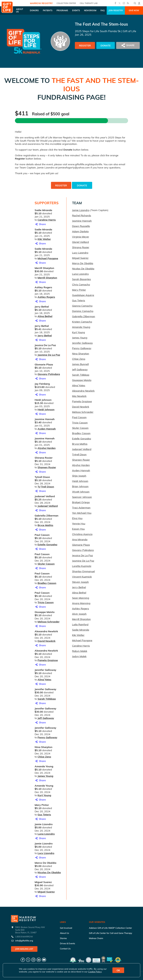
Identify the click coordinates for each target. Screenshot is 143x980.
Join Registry (116, 10)
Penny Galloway (47, 737)
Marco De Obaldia (83, 263)
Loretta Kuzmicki (82, 566)
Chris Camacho (81, 285)
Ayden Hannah (47, 429)
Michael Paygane (48, 258)
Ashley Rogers (46, 297)
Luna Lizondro (46, 834)
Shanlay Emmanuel (83, 571)
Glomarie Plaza (81, 545)
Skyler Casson (46, 564)
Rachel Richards (82, 215)
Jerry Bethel (45, 336)
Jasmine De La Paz (49, 355)
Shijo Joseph (79, 476)
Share (40, 224)
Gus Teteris (44, 815)
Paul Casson (79, 417)
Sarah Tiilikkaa (47, 699)
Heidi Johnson (46, 409)
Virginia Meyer (81, 237)
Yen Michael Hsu (82, 513)
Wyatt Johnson (81, 492)
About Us (64, 933)
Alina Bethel (45, 316)
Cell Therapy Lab (89, 3)
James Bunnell (80, 364)
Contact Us (65, 949)
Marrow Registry (41, 3)
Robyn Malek (80, 651)
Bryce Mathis (45, 525)
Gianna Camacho (82, 306)
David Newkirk (47, 641)
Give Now (134, 10)
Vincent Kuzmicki (82, 577)
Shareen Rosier (47, 467)
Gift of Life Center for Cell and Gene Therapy (111, 933)
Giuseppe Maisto (82, 380)
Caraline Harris (47, 220)
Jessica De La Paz (82, 555)
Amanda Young (81, 327)
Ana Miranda (80, 539)
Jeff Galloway (46, 718)
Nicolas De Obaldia (49, 872)
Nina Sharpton (81, 354)
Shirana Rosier (81, 247)
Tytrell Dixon (79, 454)
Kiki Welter (44, 239)
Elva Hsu (77, 518)
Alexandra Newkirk (83, 391)
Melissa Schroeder (49, 622)
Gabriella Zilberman (84, 316)
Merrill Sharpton (47, 278)
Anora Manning (81, 603)
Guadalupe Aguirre (83, 295)
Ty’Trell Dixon (46, 487)
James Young (45, 776)
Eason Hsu (78, 529)
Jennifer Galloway (82, 343)
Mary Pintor (79, 290)
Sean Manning (81, 598)
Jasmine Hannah (82, 221)
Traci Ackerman (81, 508)
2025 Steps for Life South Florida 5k (98, 31)
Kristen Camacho (82, 322)
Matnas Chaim (96, 938)
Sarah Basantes (81, 279)
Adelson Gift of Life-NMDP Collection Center (110, 928)
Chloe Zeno (44, 757)
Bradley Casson (47, 583)
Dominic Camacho (83, 311)
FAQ (103, 10)
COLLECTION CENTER (66, 3)
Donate (106, 45)
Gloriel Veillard (80, 242)
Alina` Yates (44, 680)
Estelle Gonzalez (47, 545)
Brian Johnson (80, 486)
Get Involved (66, 928)
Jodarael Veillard (48, 506)
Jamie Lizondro (81, 210)
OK (118, 970)
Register (85, 45)
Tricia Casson (46, 602)
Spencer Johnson (82, 497)
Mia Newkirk (79, 396)
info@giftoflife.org (24, 941)
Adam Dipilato (80, 231)
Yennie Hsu (79, 524)
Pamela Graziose (48, 660)
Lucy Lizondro (46, 853)
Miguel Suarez (46, 892)
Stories (63, 938)
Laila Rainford (80, 624)
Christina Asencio (82, 534)
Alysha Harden (47, 448)
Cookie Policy (95, 972)
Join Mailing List (24, 949)
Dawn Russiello (81, 226)
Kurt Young (44, 795)
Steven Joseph (80, 582)
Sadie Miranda (81, 630)
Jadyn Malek (79, 656)
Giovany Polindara (49, 374)
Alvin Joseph (79, 614)
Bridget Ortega (81, 502)
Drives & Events (67, 943)
